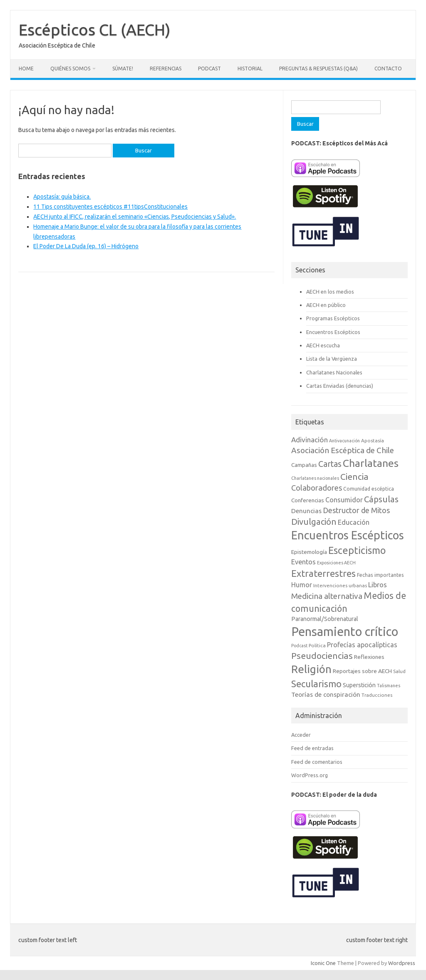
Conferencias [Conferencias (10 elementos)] (308, 500)
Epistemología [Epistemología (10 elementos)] (309, 552)
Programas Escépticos (333, 318)
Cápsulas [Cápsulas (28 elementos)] (381, 499)
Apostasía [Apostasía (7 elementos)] (373, 440)
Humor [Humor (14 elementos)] (302, 585)
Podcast (209, 69)
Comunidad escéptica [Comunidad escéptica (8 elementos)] (369, 489)
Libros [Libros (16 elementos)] (378, 585)
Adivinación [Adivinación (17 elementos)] (310, 440)
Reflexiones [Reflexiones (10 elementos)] (369, 657)
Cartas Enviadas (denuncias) (340, 386)
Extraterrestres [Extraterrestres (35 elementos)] (323, 573)
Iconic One (323, 963)
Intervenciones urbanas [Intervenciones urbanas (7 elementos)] (340, 585)
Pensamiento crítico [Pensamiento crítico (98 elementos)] (345, 632)
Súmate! (123, 69)
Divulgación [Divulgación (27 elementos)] (314, 522)
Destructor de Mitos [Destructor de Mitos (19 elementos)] (356, 510)
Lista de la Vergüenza (332, 359)
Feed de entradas (312, 748)
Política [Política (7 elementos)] (317, 645)
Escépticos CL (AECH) (95, 30)
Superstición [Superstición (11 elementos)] (359, 685)
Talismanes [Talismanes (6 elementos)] (389, 686)
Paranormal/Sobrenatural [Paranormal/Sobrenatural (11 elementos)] (325, 619)
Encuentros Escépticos (333, 332)
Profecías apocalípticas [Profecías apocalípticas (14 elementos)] (362, 645)
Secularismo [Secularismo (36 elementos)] (316, 684)
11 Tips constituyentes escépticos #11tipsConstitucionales (110, 207)
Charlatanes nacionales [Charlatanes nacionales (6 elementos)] (315, 478)
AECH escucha (323, 345)
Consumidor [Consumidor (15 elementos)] (344, 500)
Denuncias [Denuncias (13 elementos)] (306, 511)
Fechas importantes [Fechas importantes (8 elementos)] (380, 575)
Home (26, 69)
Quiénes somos (70, 69)
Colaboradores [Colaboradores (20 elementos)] (317, 488)
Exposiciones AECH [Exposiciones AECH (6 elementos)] (336, 563)
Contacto (388, 69)
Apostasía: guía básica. (62, 197)
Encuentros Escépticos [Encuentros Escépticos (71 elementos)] (348, 535)
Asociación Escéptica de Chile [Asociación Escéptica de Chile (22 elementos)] (343, 450)
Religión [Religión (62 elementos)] (311, 669)
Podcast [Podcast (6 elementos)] (299, 646)
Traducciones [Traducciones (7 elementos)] (377, 695)
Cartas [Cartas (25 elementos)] (330, 464)
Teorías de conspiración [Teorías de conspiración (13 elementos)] (326, 694)
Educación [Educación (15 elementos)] (354, 522)
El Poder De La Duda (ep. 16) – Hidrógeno (86, 246)
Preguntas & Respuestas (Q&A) (318, 69)
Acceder (301, 735)
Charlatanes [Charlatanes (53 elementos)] (371, 463)
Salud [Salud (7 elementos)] (399, 671)
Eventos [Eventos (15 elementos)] (303, 562)
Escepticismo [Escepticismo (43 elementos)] (357, 550)
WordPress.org (310, 775)
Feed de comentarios (317, 762)
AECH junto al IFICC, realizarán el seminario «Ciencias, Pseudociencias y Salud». (135, 217)
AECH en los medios (330, 292)
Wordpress (402, 963)
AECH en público (326, 305)
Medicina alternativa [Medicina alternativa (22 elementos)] (327, 596)
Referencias (166, 69)
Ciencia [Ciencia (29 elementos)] (354, 477)
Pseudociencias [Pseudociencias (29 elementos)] (322, 656)
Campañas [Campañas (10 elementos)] (304, 465)
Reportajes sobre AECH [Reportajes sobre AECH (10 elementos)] (362, 671)
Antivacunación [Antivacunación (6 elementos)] (344, 441)
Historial (250, 69)
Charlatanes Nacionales (334, 372)
